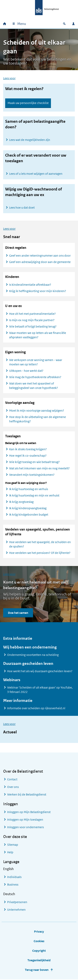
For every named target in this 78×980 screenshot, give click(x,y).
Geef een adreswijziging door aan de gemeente (40, 262)
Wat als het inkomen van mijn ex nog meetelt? (39, 468)
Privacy (39, 932)
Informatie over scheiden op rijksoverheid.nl (36, 708)
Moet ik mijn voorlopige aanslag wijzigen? (37, 411)
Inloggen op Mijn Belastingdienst (29, 812)
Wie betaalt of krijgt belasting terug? (33, 327)
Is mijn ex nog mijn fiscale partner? (32, 320)
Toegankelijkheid (39, 960)
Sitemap (13, 845)
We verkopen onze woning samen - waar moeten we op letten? (36, 362)
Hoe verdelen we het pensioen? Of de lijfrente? (40, 553)
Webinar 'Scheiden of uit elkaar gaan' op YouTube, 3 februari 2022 (40, 690)
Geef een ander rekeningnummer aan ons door (40, 256)
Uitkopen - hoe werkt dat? (26, 371)
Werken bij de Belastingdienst (27, 795)
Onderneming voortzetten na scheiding (33, 655)
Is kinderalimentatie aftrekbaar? (30, 285)
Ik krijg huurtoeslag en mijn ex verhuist (34, 496)
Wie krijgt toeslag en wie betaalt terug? (34, 462)
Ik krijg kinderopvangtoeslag (28, 508)
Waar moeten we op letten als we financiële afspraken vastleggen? (38, 335)
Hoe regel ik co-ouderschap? (28, 456)
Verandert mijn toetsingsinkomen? (32, 475)
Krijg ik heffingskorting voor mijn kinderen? (38, 291)
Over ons (13, 787)
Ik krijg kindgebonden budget (29, 515)
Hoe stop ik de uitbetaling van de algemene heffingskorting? (38, 419)
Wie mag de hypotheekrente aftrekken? (35, 377)
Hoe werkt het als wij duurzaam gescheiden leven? (40, 671)
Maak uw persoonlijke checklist (28, 103)
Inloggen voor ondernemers (25, 827)
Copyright (39, 951)
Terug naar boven (37, 970)
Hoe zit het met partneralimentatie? (32, 314)
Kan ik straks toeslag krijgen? (28, 449)
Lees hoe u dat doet (22, 207)
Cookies (39, 941)
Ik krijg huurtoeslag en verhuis (29, 489)
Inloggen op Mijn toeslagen (25, 820)
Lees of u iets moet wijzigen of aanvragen (36, 174)
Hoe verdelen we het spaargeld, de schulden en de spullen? (40, 544)
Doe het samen (18, 613)
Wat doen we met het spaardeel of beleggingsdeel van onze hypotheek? (34, 386)
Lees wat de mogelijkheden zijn (30, 140)
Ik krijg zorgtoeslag (21, 502)
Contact (12, 779)
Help (10, 852)
